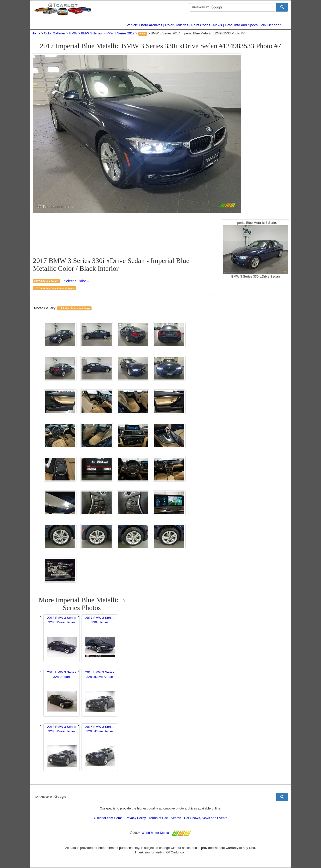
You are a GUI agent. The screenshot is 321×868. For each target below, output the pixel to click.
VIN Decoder (271, 25)
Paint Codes (201, 25)
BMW (73, 33)
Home (36, 33)
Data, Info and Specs (241, 25)
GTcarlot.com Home (108, 818)
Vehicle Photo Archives (144, 25)
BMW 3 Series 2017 (120, 33)
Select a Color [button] (76, 281)
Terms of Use (158, 818)
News (218, 25)
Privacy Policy (136, 818)
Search (176, 818)
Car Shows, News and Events (206, 818)
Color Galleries (177, 25)
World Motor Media (155, 833)
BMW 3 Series (91, 33)
